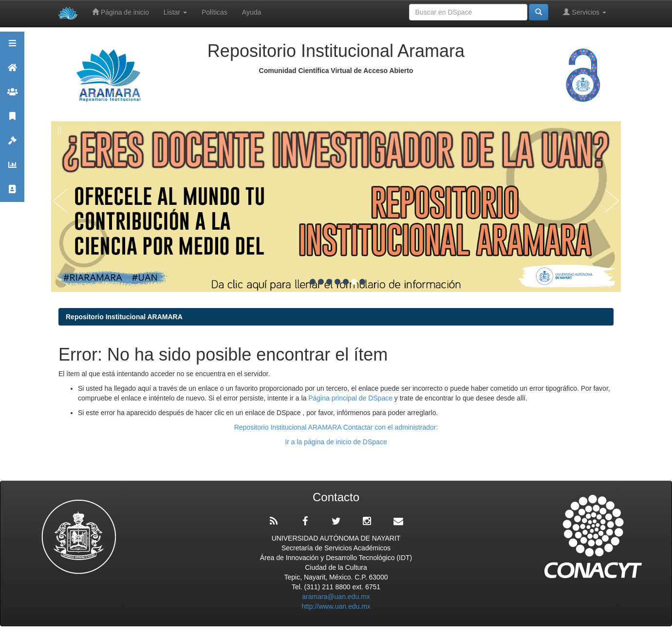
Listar (175, 12)
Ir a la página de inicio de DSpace (336, 442)
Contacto (12, 193)
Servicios (585, 12)
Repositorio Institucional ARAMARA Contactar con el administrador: (336, 427)
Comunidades (12, 96)
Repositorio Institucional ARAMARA (124, 317)
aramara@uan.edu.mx (336, 597)
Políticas (215, 12)
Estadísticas (12, 169)
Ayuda (252, 12)
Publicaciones (12, 120)
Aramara (12, 72)
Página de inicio (121, 12)
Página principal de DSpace (351, 398)
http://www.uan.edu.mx (336, 606)
